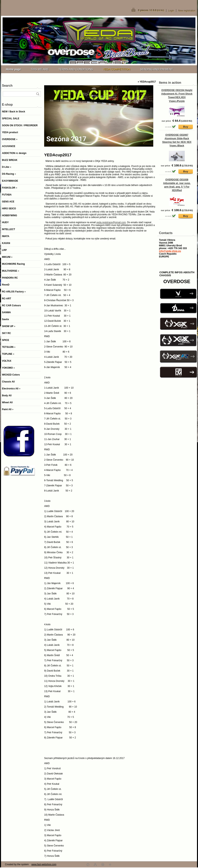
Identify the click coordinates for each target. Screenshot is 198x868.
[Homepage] (13, 69)
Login (171, 11)
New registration (187, 11)
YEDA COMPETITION (116, 69)
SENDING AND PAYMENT (157, 69)
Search (7, 86)
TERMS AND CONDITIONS (76, 69)
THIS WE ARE (40, 69)
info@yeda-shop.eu (170, 251)
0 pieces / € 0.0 (151, 10)
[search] (38, 94)
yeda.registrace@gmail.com (111, 222)
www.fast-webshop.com (44, 864)
